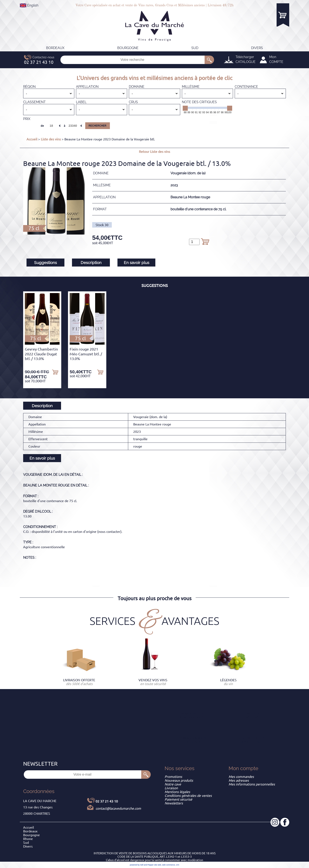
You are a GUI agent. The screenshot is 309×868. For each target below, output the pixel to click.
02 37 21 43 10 (107, 801)
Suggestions (45, 263)
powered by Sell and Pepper (142, 865)
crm (178, 865)
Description (91, 263)
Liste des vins (51, 139)
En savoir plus (137, 263)
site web (158, 865)
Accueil (32, 139)
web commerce (168, 865)
